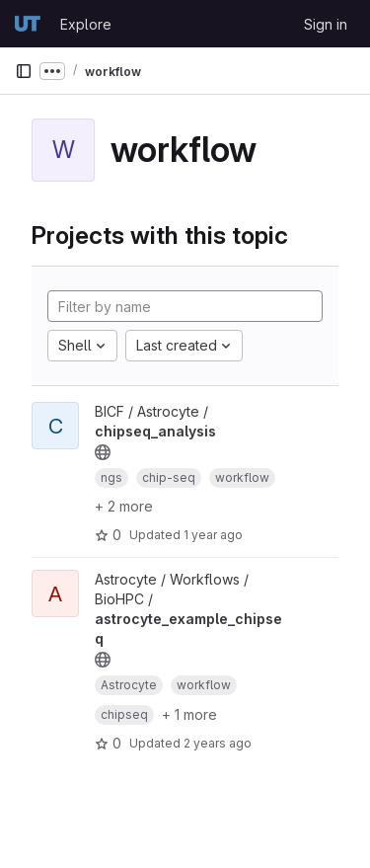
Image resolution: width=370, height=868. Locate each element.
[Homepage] (28, 24)
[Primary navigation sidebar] (24, 71)
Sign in (326, 24)
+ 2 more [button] (124, 506)
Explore (86, 24)
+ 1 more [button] (189, 714)
